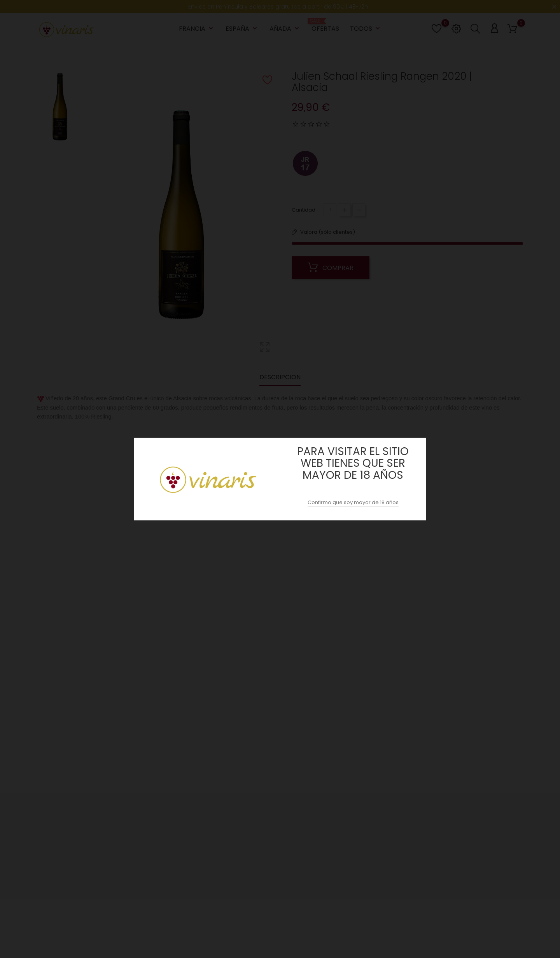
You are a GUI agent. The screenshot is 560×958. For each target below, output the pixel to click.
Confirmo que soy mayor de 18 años (353, 502)
